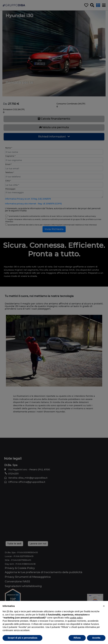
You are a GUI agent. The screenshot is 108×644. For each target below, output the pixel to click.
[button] (104, 606)
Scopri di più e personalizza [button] (22, 638)
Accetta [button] (96, 638)
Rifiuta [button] (77, 638)
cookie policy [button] (76, 618)
